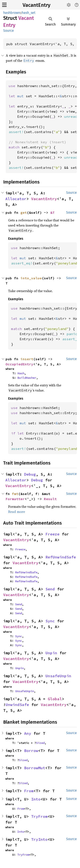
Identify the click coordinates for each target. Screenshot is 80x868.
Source (9, 31)
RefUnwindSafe (61, 557)
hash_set (29, 13)
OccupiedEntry (19, 364)
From (29, 791)
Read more (17, 512)
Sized (40, 743)
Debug (30, 474)
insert (27, 359)
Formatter (15, 499)
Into (36, 799)
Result (50, 499)
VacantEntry (36, 5)
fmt (15, 494)
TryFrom (39, 816)
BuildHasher (27, 378)
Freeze (52, 534)
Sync (50, 621)
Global (55, 699)
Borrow (31, 751)
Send (50, 589)
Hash (21, 373)
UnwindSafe (17, 705)
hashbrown (12, 13)
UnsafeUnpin (58, 676)
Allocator (16, 199)
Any (28, 733)
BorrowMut (35, 768)
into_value (31, 278)
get (24, 212)
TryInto (39, 839)
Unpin (51, 653)
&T (52, 212)
